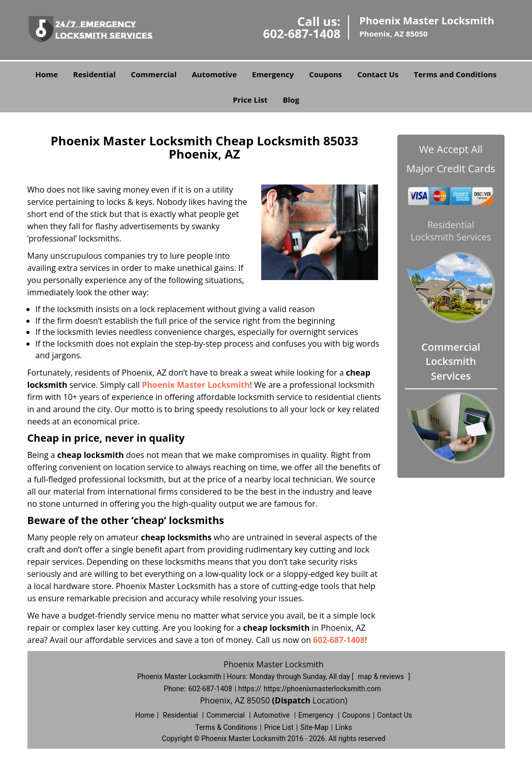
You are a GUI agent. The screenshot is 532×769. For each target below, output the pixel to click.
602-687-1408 (302, 33)
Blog (291, 100)
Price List (250, 100)
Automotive (215, 74)
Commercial (154, 74)
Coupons (325, 74)
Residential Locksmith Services (451, 231)
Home (46, 74)
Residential (95, 74)
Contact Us (378, 74)
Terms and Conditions (455, 74)
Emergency (273, 74)
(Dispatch (292, 700)
